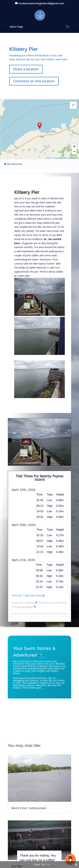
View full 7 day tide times (27, 596)
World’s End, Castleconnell (29, 808)
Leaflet (48, 158)
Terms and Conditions (25, 607)
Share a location (26, 69)
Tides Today (30, 603)
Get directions (15, 164)
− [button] (74, 152)
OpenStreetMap (61, 158)
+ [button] (74, 147)
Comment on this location (34, 81)
